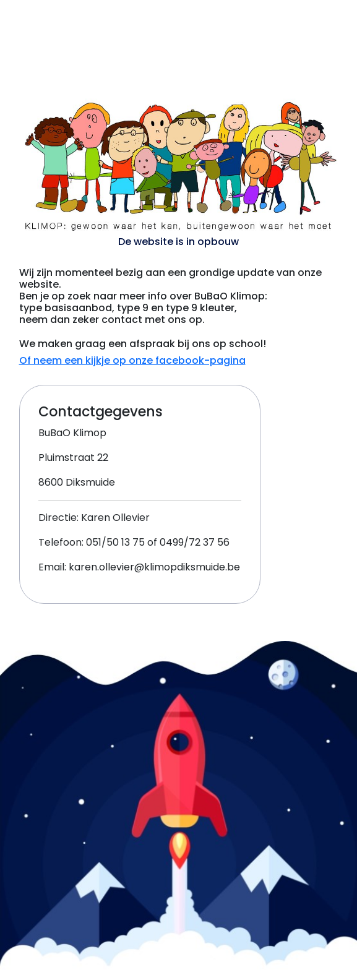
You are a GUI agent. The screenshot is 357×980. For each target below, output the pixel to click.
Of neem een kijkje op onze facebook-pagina (132, 360)
